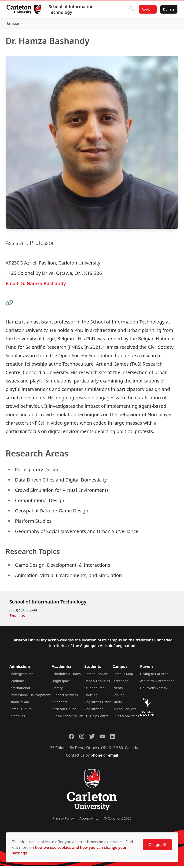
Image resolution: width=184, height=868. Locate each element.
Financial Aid (19, 704)
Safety (117, 704)
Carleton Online (64, 711)
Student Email (95, 690)
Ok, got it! (157, 845)
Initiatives (17, 718)
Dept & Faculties (97, 683)
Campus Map (123, 676)
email (113, 758)
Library (57, 690)
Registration (94, 711)
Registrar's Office (98, 704)
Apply (145, 9)
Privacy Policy (63, 821)
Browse (167, 25)
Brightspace (61, 683)
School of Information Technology (72, 9)
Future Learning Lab (68, 718)
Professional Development (30, 697)
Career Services (97, 676)
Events (118, 690)
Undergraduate (21, 676)
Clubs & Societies (126, 718)
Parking (118, 697)
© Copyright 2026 (118, 821)
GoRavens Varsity (154, 690)
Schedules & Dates (66, 676)
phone (97, 758)
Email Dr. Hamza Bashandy (36, 285)
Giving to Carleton (154, 676)
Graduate (17, 683)
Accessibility (89, 821)
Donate (168, 9)
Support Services (65, 697)
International (20, 690)
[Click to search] (131, 9)
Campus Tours (20, 711)
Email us (17, 618)
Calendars (60, 704)
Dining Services (124, 711)
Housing (91, 697)
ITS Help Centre (97, 718)
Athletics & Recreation (157, 683)
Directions (120, 683)
